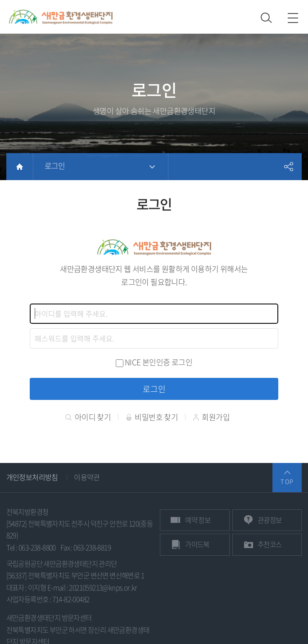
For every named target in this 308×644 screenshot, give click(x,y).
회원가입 (211, 417)
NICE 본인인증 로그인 (159, 362)
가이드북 (197, 545)
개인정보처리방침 (32, 477)
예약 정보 (198, 520)
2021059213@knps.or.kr (103, 588)
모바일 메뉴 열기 (293, 18)
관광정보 (270, 520)
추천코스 (270, 545)
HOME (20, 167)
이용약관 (87, 477)
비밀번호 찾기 (152, 417)
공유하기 (288, 167)
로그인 (55, 166)
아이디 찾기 (88, 417)
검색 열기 (266, 18)
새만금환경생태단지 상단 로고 (61, 17)
